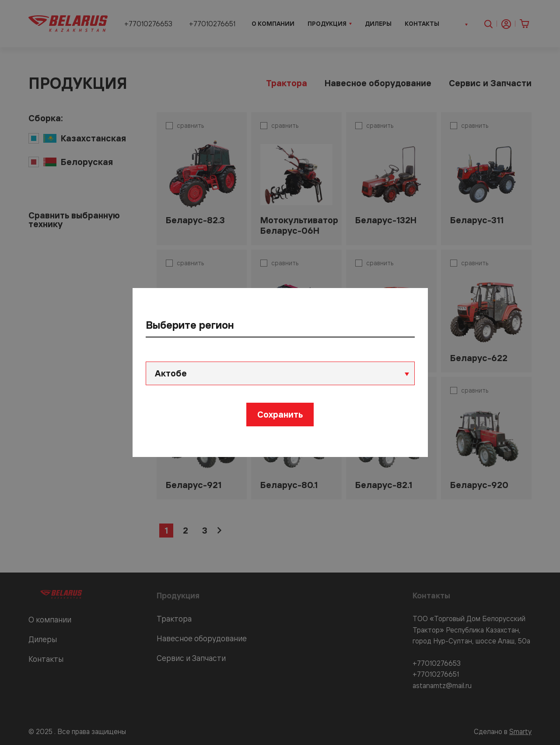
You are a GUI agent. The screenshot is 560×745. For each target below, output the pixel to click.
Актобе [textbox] (171, 373)
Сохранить (280, 414)
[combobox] (280, 373)
